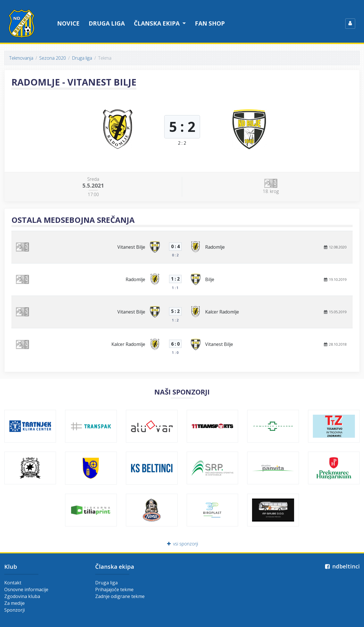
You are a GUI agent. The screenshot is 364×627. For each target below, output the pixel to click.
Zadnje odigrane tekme (120, 596)
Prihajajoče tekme (114, 589)
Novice (68, 23)
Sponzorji (14, 610)
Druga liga (107, 23)
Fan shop (210, 23)
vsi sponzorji (182, 544)
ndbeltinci (342, 566)
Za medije (14, 603)
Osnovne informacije (26, 589)
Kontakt (13, 583)
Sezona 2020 (53, 58)
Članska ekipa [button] (157, 23)
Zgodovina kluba (22, 596)
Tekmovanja (21, 58)
